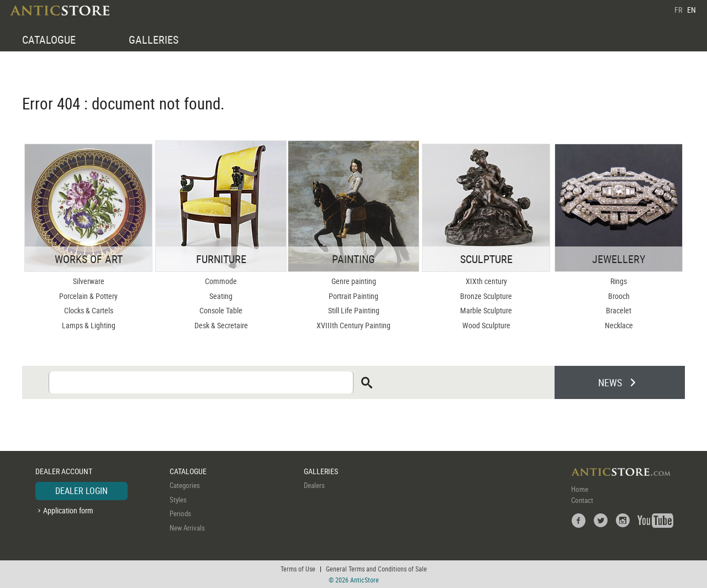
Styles (178, 500)
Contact (582, 500)
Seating (221, 296)
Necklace (619, 325)
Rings (619, 281)
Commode (221, 281)
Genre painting (354, 281)
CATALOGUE (49, 40)
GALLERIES (154, 40)
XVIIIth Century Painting (353, 325)
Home (580, 489)
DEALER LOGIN (81, 491)
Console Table (221, 310)
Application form (68, 510)
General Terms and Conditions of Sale (376, 569)
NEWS (610, 382)
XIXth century (486, 281)
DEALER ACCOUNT (64, 471)
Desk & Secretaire (221, 325)
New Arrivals (187, 528)
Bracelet (619, 310)
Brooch (619, 296)
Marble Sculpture (486, 310)
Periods (180, 513)
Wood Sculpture (486, 325)
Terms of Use (298, 569)
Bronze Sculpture (486, 296)
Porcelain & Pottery (88, 296)
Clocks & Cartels (89, 310)
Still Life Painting (354, 310)
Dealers (314, 485)
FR (678, 10)
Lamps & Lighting (89, 325)
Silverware (89, 281)
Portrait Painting (353, 296)
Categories (185, 485)
